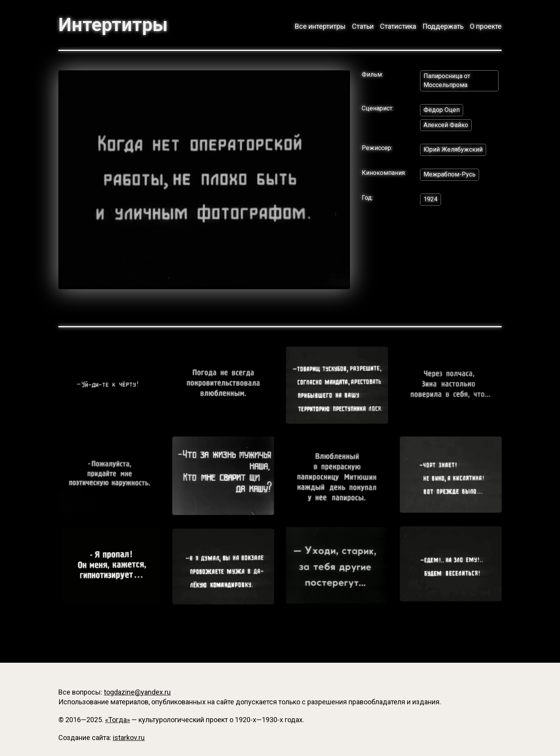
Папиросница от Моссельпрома (447, 80)
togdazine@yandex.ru (137, 692)
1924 (430, 199)
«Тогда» (117, 720)
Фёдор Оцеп (442, 110)
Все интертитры (320, 26)
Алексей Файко (446, 125)
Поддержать (443, 26)
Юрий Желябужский (453, 149)
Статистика (398, 26)
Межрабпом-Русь (450, 174)
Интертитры (113, 25)
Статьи (363, 26)
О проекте (486, 26)
